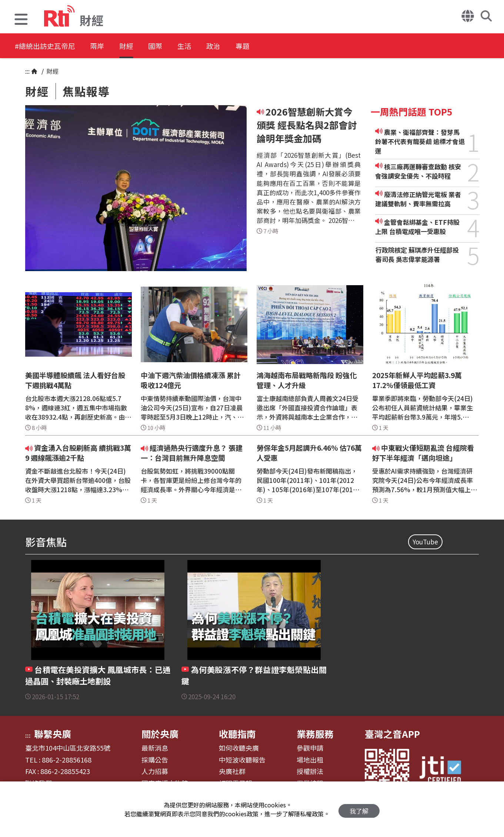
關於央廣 (160, 734)
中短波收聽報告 (242, 760)
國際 (171, 46)
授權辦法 (310, 771)
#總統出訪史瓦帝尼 (47, 46)
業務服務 (315, 734)
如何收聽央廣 (239, 748)
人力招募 (155, 771)
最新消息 (155, 748)
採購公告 (155, 760)
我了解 (359, 809)
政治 (238, 46)
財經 (138, 46)
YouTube (425, 542)
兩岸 (104, 46)
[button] (21, 20)
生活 (204, 46)
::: (27, 71)
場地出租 (310, 760)
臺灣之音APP (392, 734)
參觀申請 (310, 748)
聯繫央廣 (53, 734)
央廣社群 (232, 771)
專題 (271, 46)
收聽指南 (237, 734)
